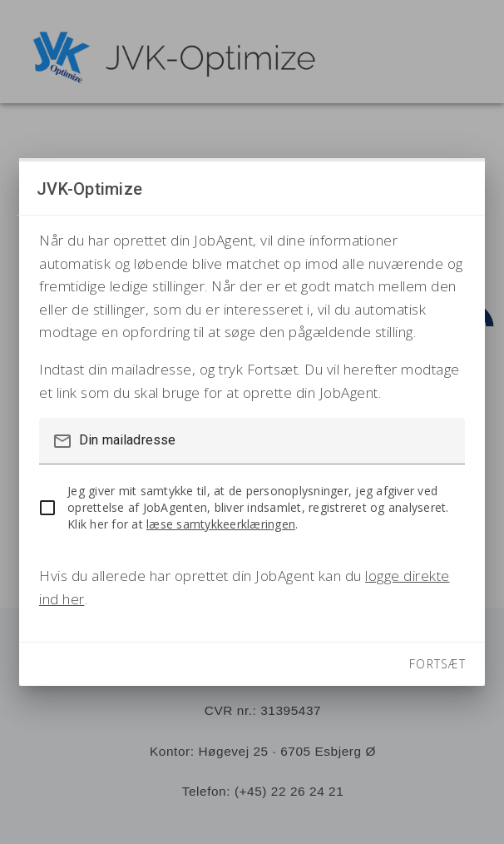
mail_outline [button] (62, 441)
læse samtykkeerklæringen (221, 524)
